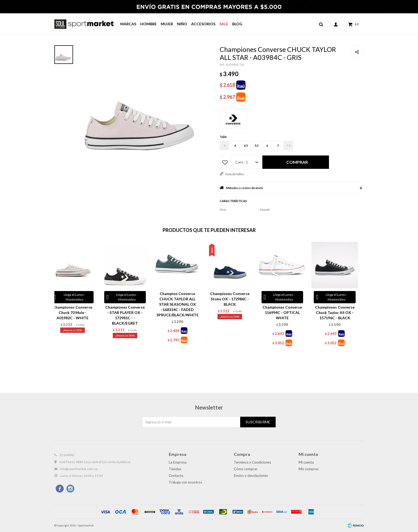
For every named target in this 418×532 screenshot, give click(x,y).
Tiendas (175, 469)
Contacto (176, 476)
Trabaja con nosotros (185, 482)
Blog (237, 24)
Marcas (128, 24)
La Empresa (178, 462)
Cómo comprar (246, 469)
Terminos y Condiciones (252, 462)
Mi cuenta (306, 462)
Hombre (148, 24)
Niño (182, 24)
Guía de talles (235, 174)
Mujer (167, 24)
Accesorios (203, 24)
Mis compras (309, 469)
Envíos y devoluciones (251, 476)
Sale (224, 24)
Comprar (297, 162)
